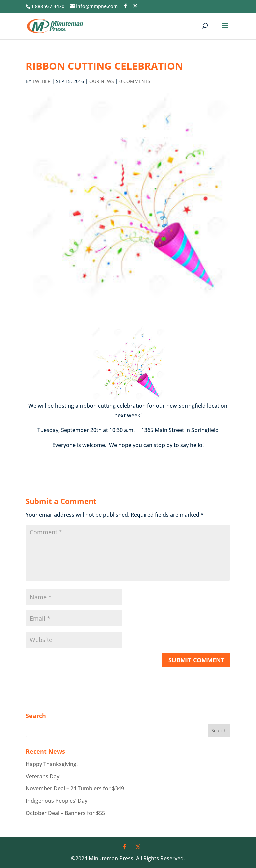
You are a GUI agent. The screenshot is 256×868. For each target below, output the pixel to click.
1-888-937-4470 (48, 7)
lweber (42, 81)
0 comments (135, 81)
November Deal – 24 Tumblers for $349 (75, 788)
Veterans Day (42, 776)
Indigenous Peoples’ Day (56, 801)
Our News (102, 81)
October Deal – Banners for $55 (65, 813)
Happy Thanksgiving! (52, 764)
